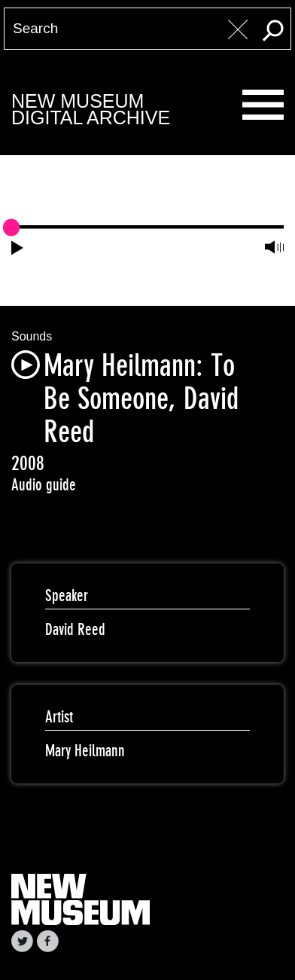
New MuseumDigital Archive (91, 110)
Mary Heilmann (85, 751)
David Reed (75, 629)
